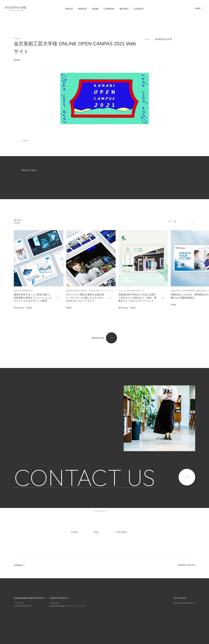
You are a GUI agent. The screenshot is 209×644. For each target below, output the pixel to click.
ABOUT (69, 9)
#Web (17, 60)
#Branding (123, 308)
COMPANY (109, 9)
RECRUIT (124, 9)
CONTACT (139, 9)
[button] (192, 222)
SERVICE (82, 9)
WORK (95, 9)
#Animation (19, 308)
